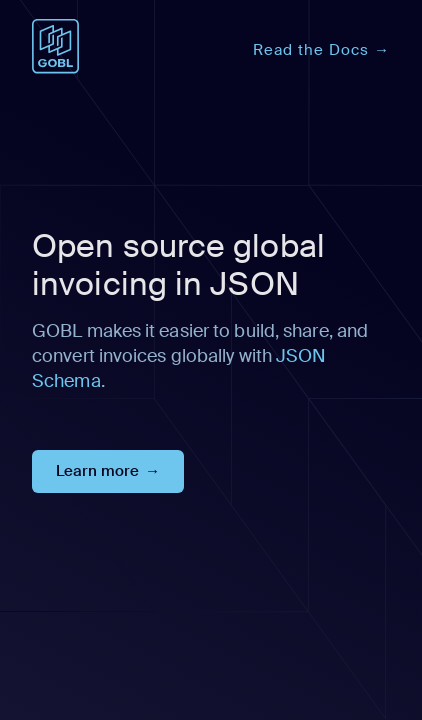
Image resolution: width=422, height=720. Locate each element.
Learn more (97, 471)
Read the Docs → (321, 50)
